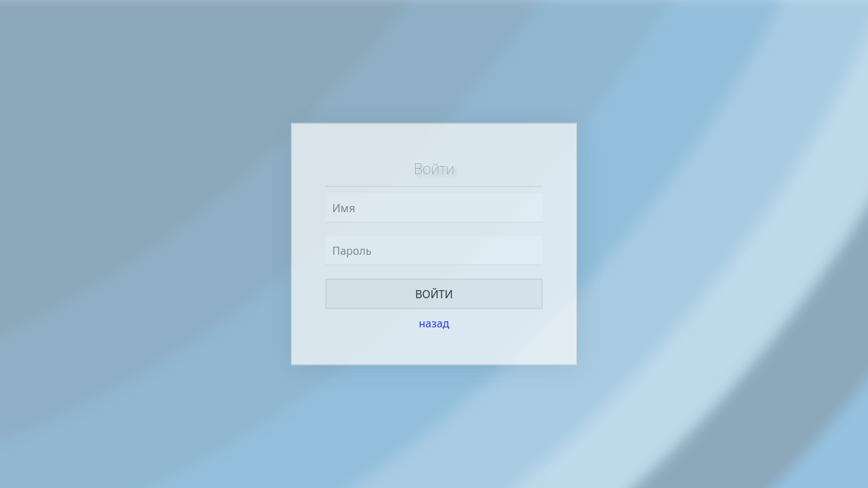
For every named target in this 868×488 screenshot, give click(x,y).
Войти (434, 294)
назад (434, 323)
